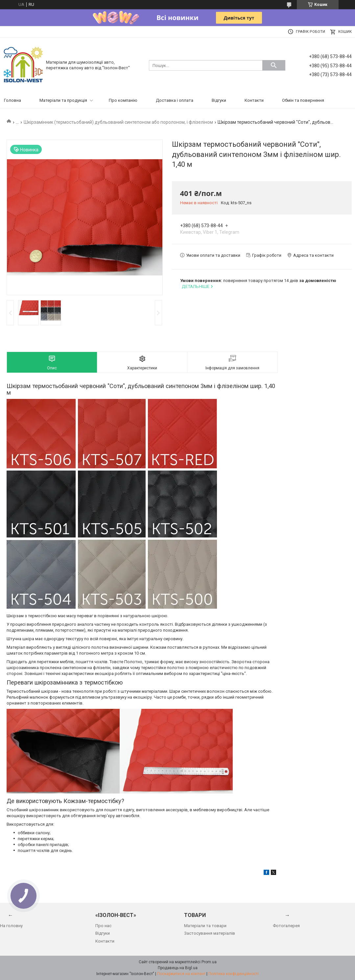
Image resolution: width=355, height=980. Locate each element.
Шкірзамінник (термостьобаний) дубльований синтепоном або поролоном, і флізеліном (118, 122)
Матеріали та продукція (63, 100)
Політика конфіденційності (234, 974)
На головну (11, 926)
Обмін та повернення (303, 100)
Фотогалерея (286, 926)
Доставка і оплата (175, 100)
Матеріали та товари (205, 926)
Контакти (254, 100)
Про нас (103, 926)
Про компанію (123, 100)
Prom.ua (209, 962)
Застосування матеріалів (210, 933)
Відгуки (219, 100)
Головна (12, 100)
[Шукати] (274, 65)
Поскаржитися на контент (181, 974)
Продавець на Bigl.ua (178, 968)
